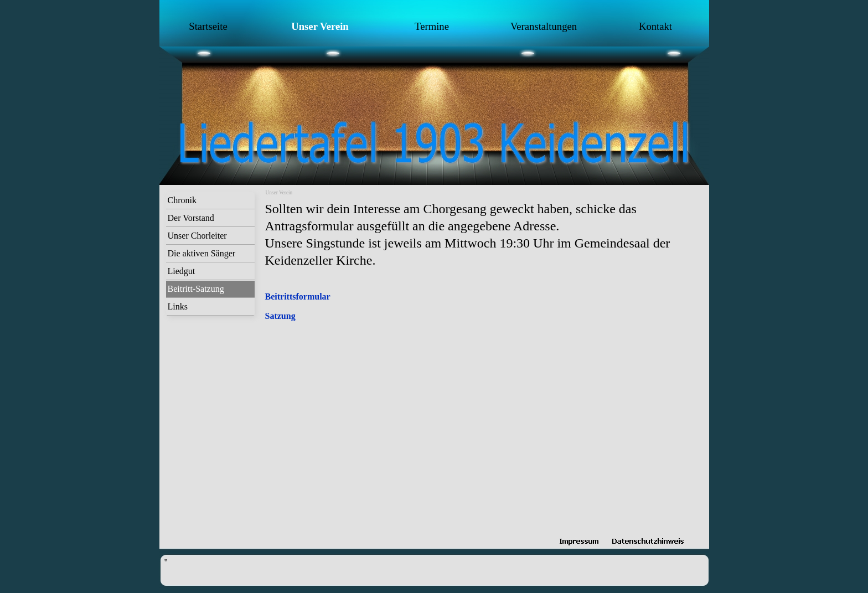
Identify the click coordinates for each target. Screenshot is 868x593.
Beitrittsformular (298, 296)
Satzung (280, 316)
